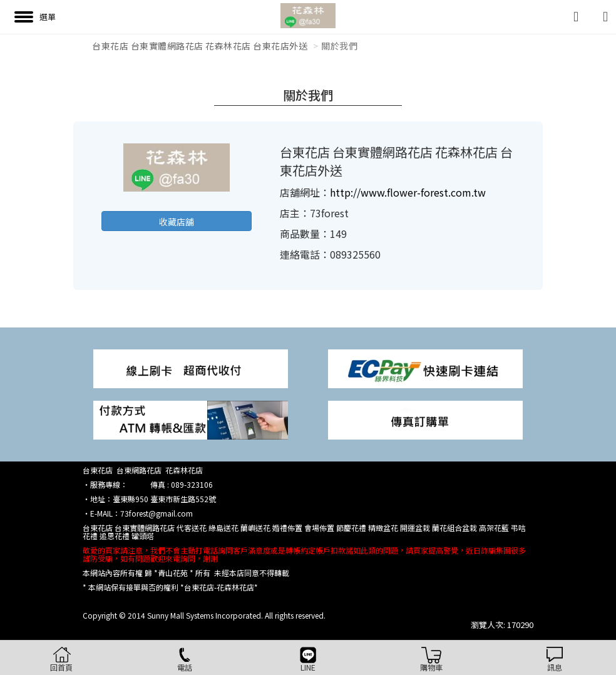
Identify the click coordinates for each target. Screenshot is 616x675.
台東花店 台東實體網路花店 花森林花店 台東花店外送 (200, 46)
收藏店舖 (177, 222)
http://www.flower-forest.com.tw (408, 192)
